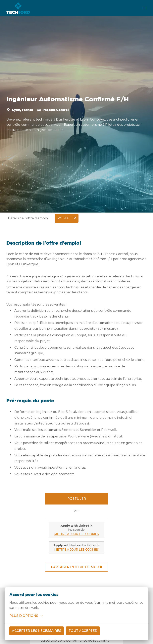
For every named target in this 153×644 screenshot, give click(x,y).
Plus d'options (26, 616)
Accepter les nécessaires (37, 631)
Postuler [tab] (67, 218)
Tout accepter (83, 631)
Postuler (77, 499)
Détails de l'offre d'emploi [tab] (28, 218)
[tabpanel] (76, 406)
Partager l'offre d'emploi (76, 567)
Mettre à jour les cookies (76, 534)
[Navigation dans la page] (144, 8)
